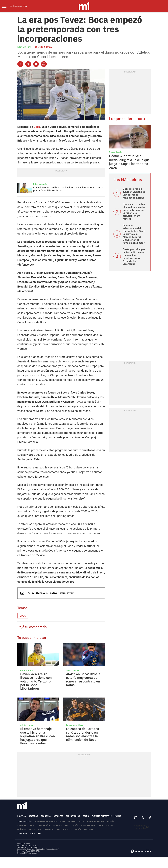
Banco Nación (106, 826)
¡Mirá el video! (27, 725)
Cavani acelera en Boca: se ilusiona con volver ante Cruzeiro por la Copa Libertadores (68, 189)
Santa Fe (22, 826)
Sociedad (33, 816)
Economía (46, 816)
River (62, 822)
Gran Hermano (89, 826)
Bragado (68, 830)
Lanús (78, 830)
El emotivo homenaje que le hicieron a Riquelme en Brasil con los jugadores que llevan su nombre (38, 736)
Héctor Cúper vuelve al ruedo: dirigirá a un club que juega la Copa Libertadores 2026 (129, 162)
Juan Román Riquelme (46, 822)
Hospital (49, 830)
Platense (89, 830)
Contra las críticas (74, 725)
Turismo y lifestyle (102, 816)
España (111, 822)
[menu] (6, 6)
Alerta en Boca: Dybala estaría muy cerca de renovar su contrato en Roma (83, 679)
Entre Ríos (45, 826)
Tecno (86, 816)
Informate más (40, 184)
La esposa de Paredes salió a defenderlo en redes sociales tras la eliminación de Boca (82, 734)
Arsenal (72, 822)
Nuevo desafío (116, 152)
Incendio (57, 826)
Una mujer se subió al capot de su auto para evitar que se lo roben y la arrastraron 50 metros (134, 211)
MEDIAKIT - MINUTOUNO (27, 845)
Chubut (33, 826)
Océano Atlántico (26, 830)
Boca (37, 127)
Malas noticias (73, 670)
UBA (40, 830)
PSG (59, 830)
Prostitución (72, 826)
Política (22, 816)
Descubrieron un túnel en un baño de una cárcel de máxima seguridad (134, 193)
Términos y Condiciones (29, 834)
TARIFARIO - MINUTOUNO (28, 847)
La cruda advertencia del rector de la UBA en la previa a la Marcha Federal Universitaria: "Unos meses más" (134, 234)
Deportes (24, 47)
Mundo (118, 816)
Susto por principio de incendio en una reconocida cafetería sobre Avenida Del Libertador (134, 257)
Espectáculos (73, 816)
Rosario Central (96, 822)
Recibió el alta (27, 670)
